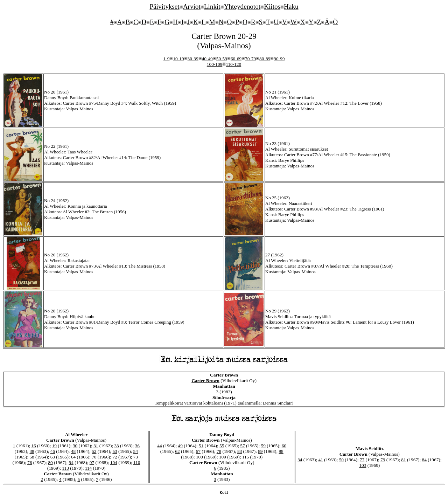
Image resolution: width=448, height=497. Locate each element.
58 (32, 457)
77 (362, 460)
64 (73, 457)
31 (96, 446)
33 (116, 446)
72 (115, 457)
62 (177, 451)
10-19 (178, 59)
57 (242, 446)
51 (201, 446)
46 (53, 451)
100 (199, 457)
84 (424, 460)
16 (33, 446)
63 (53, 457)
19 (54, 446)
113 (65, 468)
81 (403, 460)
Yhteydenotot (242, 6)
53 (115, 451)
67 (198, 451)
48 (73, 451)
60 (284, 446)
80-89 (265, 59)
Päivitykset (164, 6)
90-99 (279, 59)
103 (363, 465)
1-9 (167, 59)
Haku (291, 6)
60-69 (236, 59)
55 (222, 446)
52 (94, 451)
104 (114, 463)
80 (50, 463)
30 (75, 446)
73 (136, 457)
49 (180, 446)
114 (89, 468)
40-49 (207, 59)
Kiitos (272, 6)
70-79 (250, 59)
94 (71, 463)
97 (92, 463)
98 (281, 451)
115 (246, 457)
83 (240, 451)
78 (219, 451)
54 (136, 451)
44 (159, 446)
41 (320, 460)
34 (300, 460)
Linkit (212, 6)
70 (94, 457)
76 (30, 463)
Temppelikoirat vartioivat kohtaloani (189, 403)
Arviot (192, 6)
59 (263, 446)
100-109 (215, 64)
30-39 (193, 59)
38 (32, 451)
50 (341, 460)
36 (137, 446)
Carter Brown (205, 381)
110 (137, 463)
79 (383, 460)
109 (223, 457)
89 (260, 451)
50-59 (222, 59)
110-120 (233, 64)
